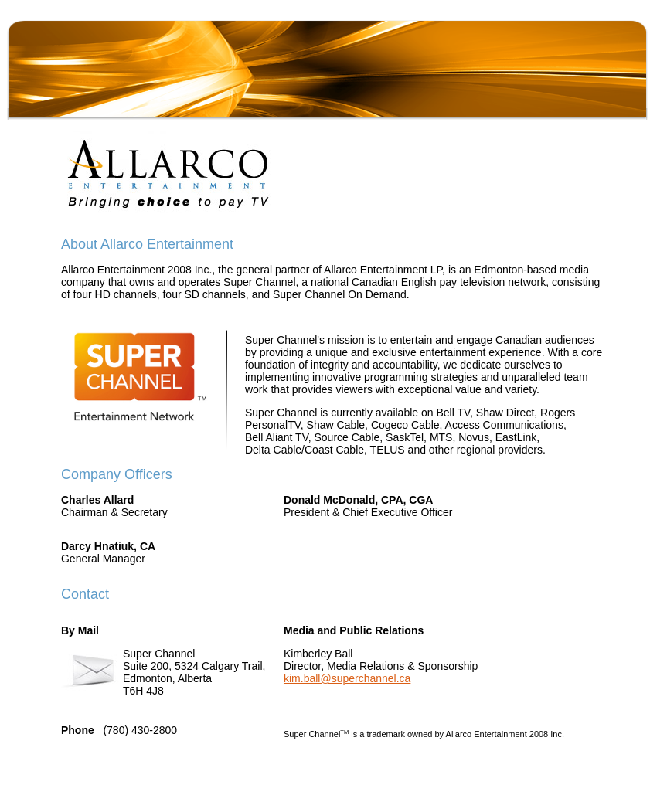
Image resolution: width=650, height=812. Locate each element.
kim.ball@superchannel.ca (347, 678)
